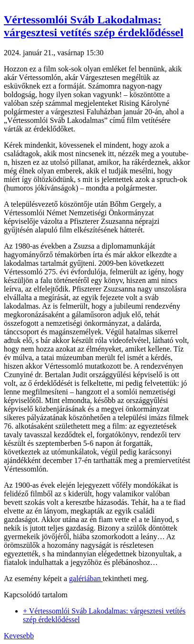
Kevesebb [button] (19, 636)
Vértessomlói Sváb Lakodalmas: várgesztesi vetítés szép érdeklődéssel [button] (94, 26)
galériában (86, 579)
